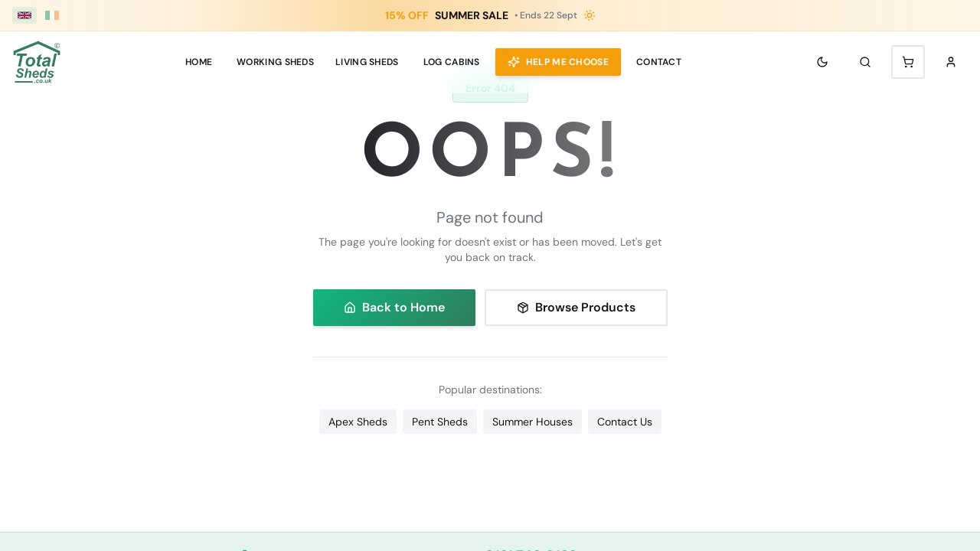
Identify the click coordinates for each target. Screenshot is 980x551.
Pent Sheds (440, 422)
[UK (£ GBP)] (24, 15)
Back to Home (394, 307)
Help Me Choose (558, 62)
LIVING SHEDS (367, 62)
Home (199, 62)
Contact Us (625, 422)
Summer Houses (532, 422)
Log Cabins (452, 62)
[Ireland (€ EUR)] (52, 15)
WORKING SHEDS (275, 62)
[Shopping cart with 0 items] (908, 62)
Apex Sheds (358, 422)
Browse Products (576, 307)
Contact (659, 62)
